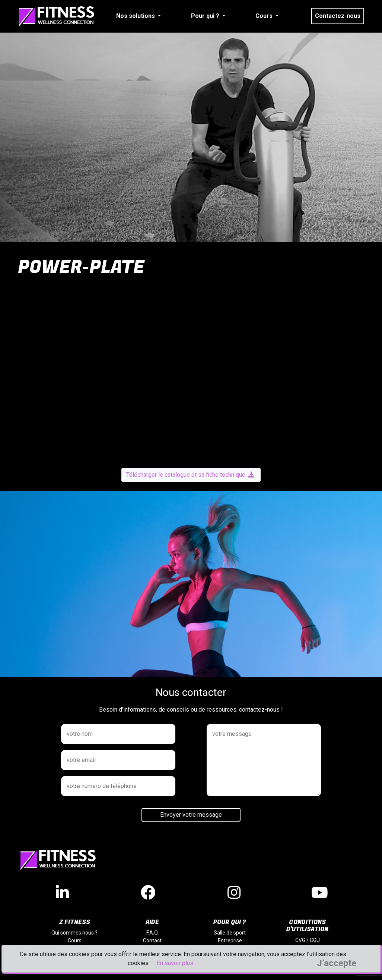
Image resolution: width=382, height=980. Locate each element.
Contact (152, 940)
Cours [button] (265, 16)
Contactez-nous (338, 16)
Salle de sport (230, 933)
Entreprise (230, 940)
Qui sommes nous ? (74, 933)
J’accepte (337, 963)
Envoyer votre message (191, 815)
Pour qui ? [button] (206, 16)
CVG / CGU (308, 940)
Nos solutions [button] (136, 16)
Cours (75, 940)
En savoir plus (175, 963)
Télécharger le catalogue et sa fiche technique (190, 475)
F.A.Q (152, 933)
